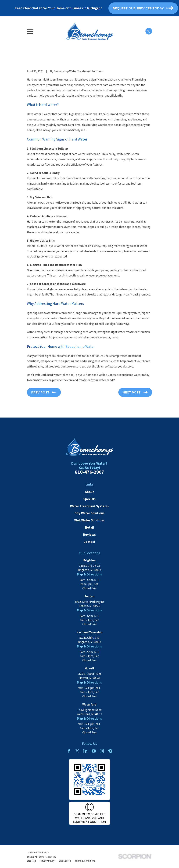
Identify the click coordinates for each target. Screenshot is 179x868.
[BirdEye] (110, 751)
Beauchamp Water (80, 346)
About (89, 492)
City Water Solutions (89, 513)
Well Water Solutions (89, 520)
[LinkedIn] (85, 751)
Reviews (89, 535)
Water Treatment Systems (89, 506)
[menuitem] (31, 861)
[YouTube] (94, 751)
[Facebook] (69, 751)
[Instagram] (102, 751)
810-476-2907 (89, 472)
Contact (89, 542)
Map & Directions (89, 574)
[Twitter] (77, 751)
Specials (89, 499)
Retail (89, 527)
